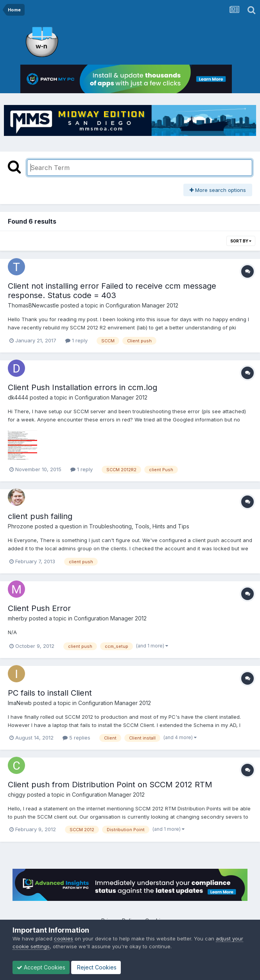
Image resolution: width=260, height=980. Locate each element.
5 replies (76, 738)
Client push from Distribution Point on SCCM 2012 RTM (110, 785)
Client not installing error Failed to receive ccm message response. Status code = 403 (112, 291)
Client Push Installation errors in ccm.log (82, 387)
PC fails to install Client (50, 693)
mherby (18, 618)
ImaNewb (20, 703)
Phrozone (21, 526)
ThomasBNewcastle (33, 305)
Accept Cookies (41, 967)
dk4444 (18, 397)
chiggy (17, 795)
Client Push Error (39, 608)
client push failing (40, 516)
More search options (218, 190)
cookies (64, 938)
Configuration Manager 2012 (142, 305)
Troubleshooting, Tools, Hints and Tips (139, 526)
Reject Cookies (96, 967)
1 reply (76, 340)
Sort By (241, 241)
